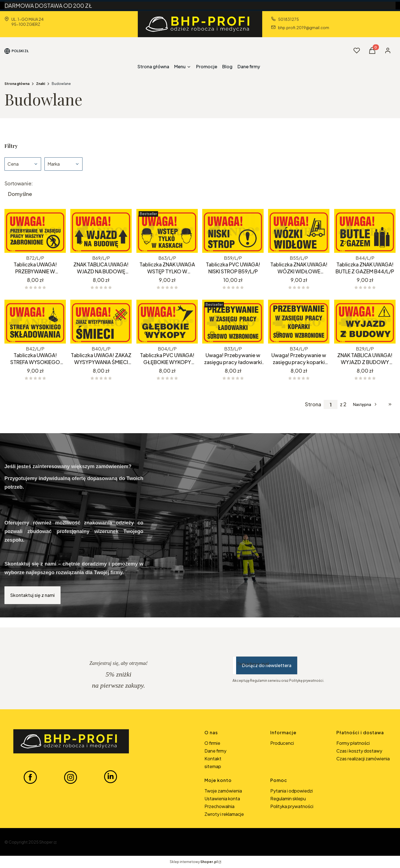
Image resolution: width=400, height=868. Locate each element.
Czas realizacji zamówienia (363, 759)
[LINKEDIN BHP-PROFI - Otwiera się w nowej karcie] (111, 777)
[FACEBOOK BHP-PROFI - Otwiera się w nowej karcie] (30, 777)
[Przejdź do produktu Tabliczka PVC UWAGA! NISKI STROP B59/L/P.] (233, 231)
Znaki (41, 84)
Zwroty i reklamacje (224, 814)
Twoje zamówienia (223, 791)
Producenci (282, 743)
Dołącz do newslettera (267, 665)
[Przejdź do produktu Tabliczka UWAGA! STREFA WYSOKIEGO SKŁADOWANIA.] (35, 322)
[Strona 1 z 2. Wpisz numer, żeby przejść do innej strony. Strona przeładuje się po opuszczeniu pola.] (331, 404)
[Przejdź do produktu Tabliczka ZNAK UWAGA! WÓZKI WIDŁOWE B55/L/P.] (299, 231)
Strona (313, 404)
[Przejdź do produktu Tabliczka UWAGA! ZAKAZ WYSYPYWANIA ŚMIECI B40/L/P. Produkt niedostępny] (101, 322)
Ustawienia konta (222, 798)
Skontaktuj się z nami (32, 595)
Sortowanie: (19, 183)
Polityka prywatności (292, 806)
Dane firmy (215, 751)
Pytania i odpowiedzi (292, 791)
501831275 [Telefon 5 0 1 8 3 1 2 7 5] (288, 19)
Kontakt (213, 759)
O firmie (212, 743)
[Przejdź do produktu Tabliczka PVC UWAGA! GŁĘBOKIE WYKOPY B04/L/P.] (167, 322)
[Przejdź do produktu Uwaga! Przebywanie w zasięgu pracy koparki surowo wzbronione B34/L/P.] (299, 322)
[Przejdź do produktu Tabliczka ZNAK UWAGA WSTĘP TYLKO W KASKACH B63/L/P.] (167, 231)
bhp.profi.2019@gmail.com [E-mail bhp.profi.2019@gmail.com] (304, 27)
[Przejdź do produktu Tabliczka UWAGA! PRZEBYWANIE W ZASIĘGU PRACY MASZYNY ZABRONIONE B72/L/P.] (35, 231)
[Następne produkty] (365, 404)
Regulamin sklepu (288, 798)
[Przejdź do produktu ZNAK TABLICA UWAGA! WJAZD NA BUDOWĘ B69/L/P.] (101, 231)
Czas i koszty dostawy (359, 751)
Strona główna (17, 84)
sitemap (213, 766)
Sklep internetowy (194, 862)
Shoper (46, 842)
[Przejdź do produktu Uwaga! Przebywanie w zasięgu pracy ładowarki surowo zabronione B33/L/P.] (233, 322)
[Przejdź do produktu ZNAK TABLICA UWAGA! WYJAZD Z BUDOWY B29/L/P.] (365, 322)
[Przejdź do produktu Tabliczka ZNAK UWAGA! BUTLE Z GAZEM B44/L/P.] (365, 231)
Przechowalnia (219, 806)
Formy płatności (353, 743)
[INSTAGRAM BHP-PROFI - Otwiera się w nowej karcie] (71, 777)
